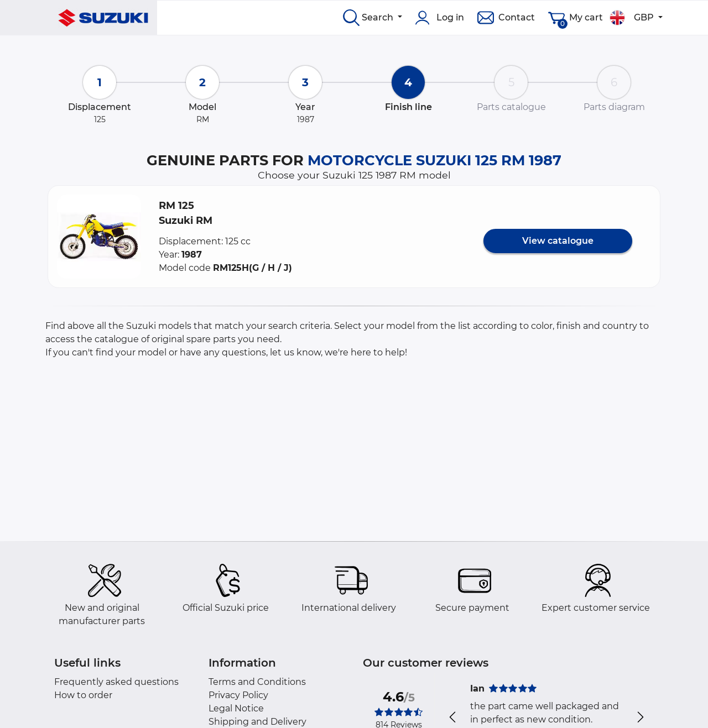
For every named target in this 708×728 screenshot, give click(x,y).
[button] (99, 237)
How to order (83, 695)
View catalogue (558, 241)
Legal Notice (236, 708)
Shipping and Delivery (257, 722)
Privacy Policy (238, 695)
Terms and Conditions (257, 682)
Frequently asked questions (116, 682)
